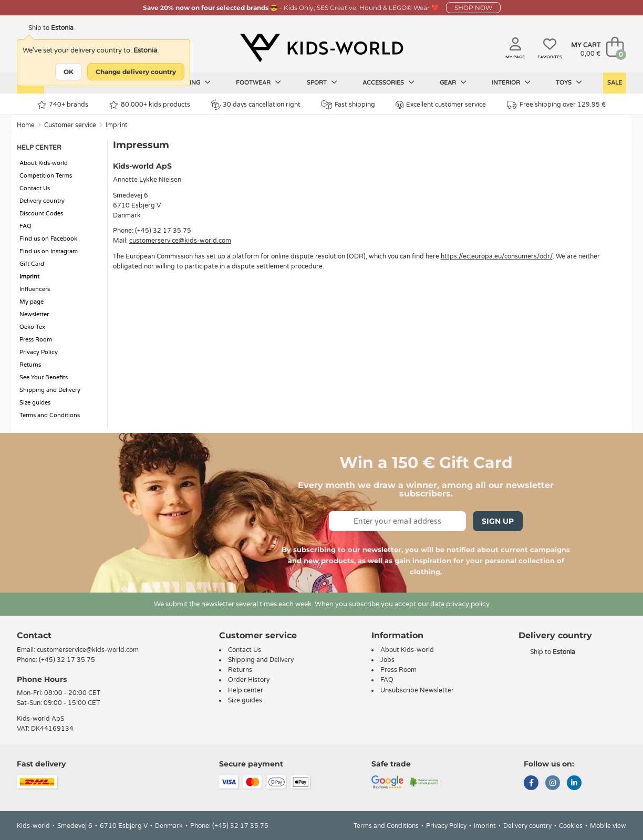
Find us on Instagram (49, 251)
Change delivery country (136, 72)
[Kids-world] (321, 48)
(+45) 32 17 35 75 (67, 660)
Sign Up (498, 521)
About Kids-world (44, 163)
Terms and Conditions (50, 415)
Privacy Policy (39, 352)
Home (26, 125)
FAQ (25, 226)
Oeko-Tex (32, 327)
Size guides (35, 403)
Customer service (70, 125)
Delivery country (42, 201)
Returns (30, 365)
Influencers (35, 289)
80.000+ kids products (150, 105)
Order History (249, 680)
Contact (34, 635)
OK (69, 72)
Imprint (117, 125)
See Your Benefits (44, 377)
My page (32, 302)
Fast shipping (348, 105)
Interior (511, 82)
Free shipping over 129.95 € (556, 105)
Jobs (387, 660)
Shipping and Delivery (50, 390)
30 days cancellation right (256, 105)
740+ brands (63, 105)
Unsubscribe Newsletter (417, 690)
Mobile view (608, 826)
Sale (615, 83)
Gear (453, 82)
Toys (569, 82)
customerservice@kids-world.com (180, 241)
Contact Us (35, 188)
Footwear (258, 82)
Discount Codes (41, 214)
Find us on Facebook (48, 239)
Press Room (36, 340)
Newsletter (34, 314)
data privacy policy (460, 604)
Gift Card (32, 264)
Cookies (571, 826)
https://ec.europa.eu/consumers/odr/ (497, 256)
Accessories (388, 82)
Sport (322, 82)
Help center (246, 690)
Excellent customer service (441, 105)
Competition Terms (46, 176)
